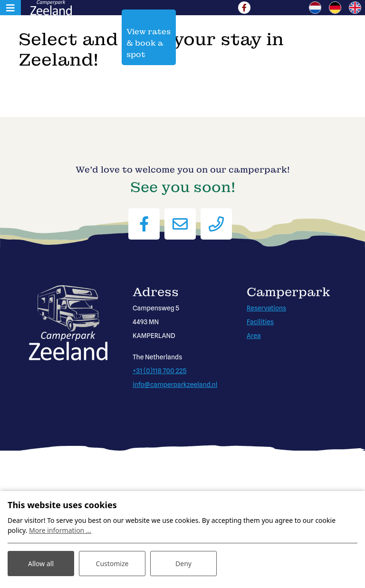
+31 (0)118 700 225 (159, 371)
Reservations (266, 308)
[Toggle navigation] (10, 8)
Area (254, 336)
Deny (183, 564)
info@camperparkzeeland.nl (175, 385)
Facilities (260, 322)
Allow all (41, 564)
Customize (112, 564)
